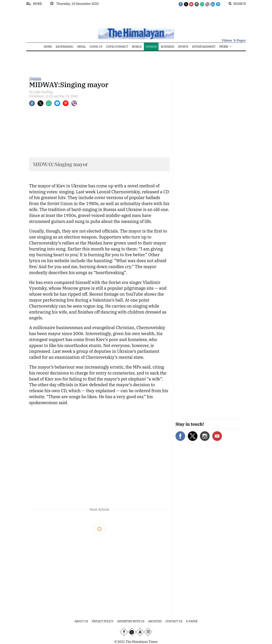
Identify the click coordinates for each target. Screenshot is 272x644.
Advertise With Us (131, 621)
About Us (81, 621)
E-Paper (240, 40)
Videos (227, 40)
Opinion (35, 78)
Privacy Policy (103, 621)
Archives (155, 621)
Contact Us (174, 621)
